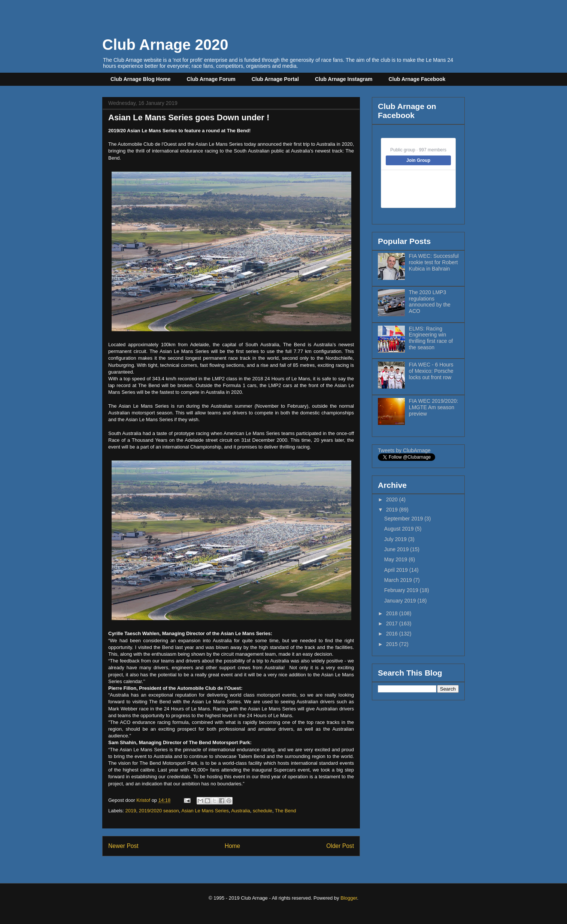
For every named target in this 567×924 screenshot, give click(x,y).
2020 (393, 499)
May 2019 (396, 559)
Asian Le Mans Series (205, 811)
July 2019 (396, 539)
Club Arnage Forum (211, 79)
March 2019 (399, 580)
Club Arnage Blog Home (141, 79)
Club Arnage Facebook (417, 79)
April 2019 (397, 570)
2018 (393, 613)
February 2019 (402, 590)
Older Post (340, 846)
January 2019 (401, 601)
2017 (393, 623)
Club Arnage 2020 (165, 45)
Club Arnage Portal (275, 79)
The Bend (285, 811)
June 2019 (397, 549)
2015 (393, 644)
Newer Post (123, 846)
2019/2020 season (159, 811)
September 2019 (404, 519)
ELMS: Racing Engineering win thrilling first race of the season (431, 338)
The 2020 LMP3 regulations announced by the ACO (430, 302)
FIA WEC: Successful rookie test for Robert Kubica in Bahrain (434, 262)
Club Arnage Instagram (344, 79)
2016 (393, 634)
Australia (241, 811)
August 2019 (400, 529)
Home (233, 846)
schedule (263, 811)
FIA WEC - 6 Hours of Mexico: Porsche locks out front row (431, 371)
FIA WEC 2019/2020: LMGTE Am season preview (434, 407)
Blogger (349, 898)
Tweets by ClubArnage (404, 450)
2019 (131, 811)
